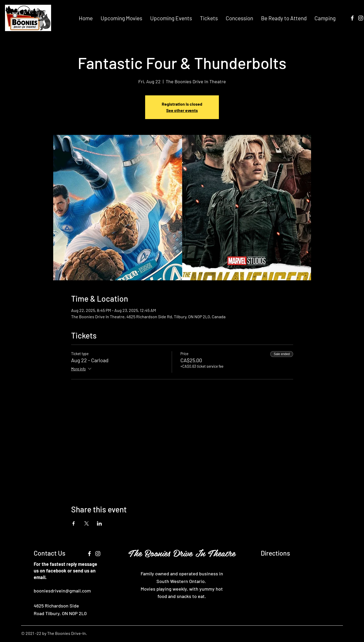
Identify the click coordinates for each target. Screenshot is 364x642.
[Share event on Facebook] (74, 523)
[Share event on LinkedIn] (99, 523)
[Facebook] (352, 18)
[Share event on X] (87, 523)
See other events (182, 110)
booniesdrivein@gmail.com (62, 591)
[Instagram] (361, 18)
